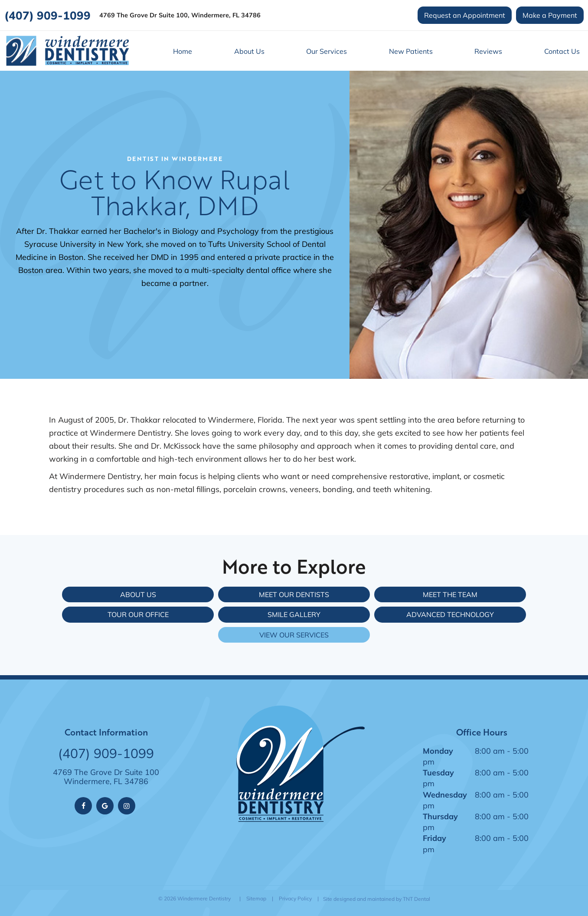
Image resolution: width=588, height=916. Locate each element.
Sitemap (256, 898)
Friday (434, 838)
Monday (438, 751)
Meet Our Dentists (294, 594)
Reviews (488, 51)
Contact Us (562, 51)
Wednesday (445, 795)
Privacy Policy (295, 898)
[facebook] (83, 806)
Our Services (327, 51)
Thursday (440, 816)
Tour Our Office (138, 614)
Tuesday (438, 772)
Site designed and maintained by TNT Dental (377, 899)
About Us (249, 51)
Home (183, 51)
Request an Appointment (465, 15)
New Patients (411, 51)
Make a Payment (550, 15)
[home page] (67, 51)
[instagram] (127, 806)
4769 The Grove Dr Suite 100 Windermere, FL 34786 (106, 777)
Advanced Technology (450, 614)
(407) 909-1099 (47, 15)
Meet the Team (450, 594)
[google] (105, 806)
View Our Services (294, 635)
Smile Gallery (294, 614)
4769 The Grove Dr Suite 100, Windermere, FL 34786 (180, 15)
